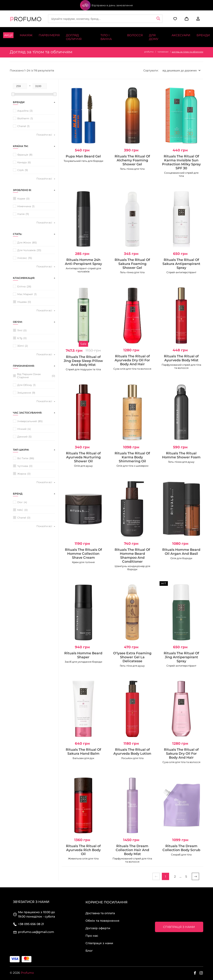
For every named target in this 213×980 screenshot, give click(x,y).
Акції (8, 35)
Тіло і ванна (106, 37)
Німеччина (24, 206)
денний (22, 437)
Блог (89, 951)
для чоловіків (26, 250)
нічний (22, 429)
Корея (21, 199)
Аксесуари (181, 35)
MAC (20, 510)
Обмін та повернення (102, 921)
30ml (20, 346)
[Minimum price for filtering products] (20, 86)
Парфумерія (49, 35)
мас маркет (25, 294)
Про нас (92, 936)
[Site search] (105, 19)
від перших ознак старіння (29, 376)
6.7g (20, 338)
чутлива (23, 466)
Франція (23, 155)
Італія (21, 214)
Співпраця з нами (99, 943)
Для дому (154, 37)
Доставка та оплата (100, 913)
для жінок (24, 243)
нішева (22, 302)
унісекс (22, 258)
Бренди (203, 35)
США (20, 170)
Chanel (22, 126)
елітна (21, 286)
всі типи (23, 458)
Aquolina (23, 111)
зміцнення (24, 393)
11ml (20, 330)
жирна (22, 474)
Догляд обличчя (74, 37)
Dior (20, 502)
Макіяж (26, 35)
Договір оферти (98, 928)
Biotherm (23, 118)
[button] (186, 19)
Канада (22, 162)
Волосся (135, 35)
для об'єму (25, 385)
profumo (149, 52)
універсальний (27, 421)
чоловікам (163, 52)
